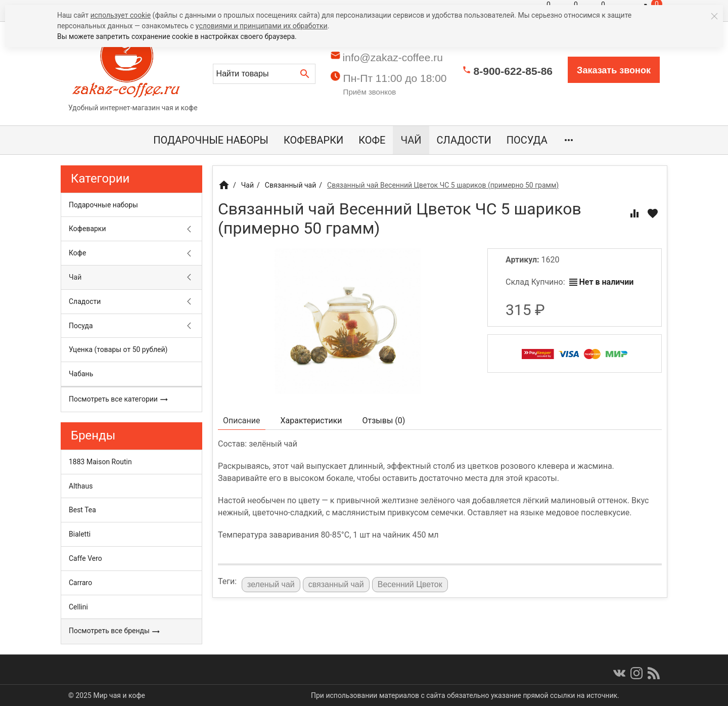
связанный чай (336, 584)
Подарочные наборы (211, 140)
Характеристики (311, 421)
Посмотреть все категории (119, 400)
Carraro (80, 583)
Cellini (78, 607)
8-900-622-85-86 (513, 71)
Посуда (527, 140)
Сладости (464, 140)
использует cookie (121, 15)
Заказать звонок (614, 70)
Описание (242, 421)
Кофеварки (313, 140)
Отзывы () (384, 421)
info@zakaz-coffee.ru (393, 57)
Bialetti (80, 534)
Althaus (81, 486)
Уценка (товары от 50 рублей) (118, 349)
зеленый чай (271, 584)
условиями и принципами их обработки (262, 26)
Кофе (372, 140)
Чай (411, 140)
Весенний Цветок (410, 584)
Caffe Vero (85, 558)
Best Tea (82, 510)
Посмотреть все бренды (115, 631)
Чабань (81, 374)
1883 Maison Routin (100, 462)
